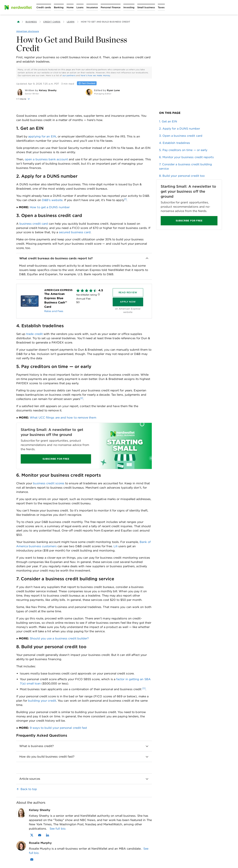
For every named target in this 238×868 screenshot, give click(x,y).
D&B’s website (52, 200)
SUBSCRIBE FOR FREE (56, 459)
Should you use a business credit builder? (59, 638)
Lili (116, 546)
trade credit (34, 334)
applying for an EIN (42, 136)
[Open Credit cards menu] (44, 7)
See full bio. (58, 829)
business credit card (34, 224)
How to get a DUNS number (50, 207)
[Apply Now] (128, 302)
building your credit (42, 701)
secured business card (75, 232)
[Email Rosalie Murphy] (32, 859)
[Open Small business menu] (146, 7)
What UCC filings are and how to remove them (63, 418)
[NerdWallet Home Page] (18, 7)
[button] (49, 99)
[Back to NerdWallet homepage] (18, 22)
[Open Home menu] (70, 7)
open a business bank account (46, 159)
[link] (189, 122)
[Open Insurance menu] (92, 7)
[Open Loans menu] (80, 7)
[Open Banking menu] (59, 7)
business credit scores (49, 483)
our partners (69, 75)
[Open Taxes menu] (161, 7)
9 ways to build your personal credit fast (58, 728)
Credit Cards (52, 22)
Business (31, 22)
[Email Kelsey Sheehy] (40, 835)
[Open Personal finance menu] (111, 7)
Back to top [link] (29, 789)
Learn (71, 22)
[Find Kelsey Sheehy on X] (32, 835)
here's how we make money (95, 75)
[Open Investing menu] (129, 7)
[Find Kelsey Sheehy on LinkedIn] (47, 835)
